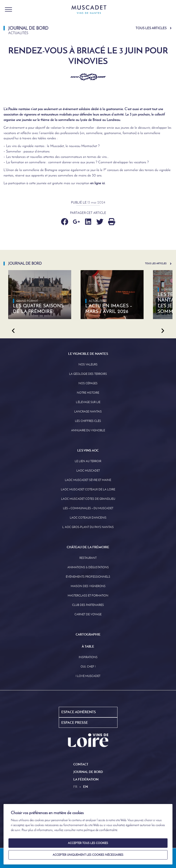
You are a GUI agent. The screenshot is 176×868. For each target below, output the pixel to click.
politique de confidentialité (100, 830)
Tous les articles (151, 28)
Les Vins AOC (88, 450)
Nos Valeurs (88, 364)
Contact (81, 764)
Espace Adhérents (79, 712)
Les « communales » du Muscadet (88, 508)
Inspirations (88, 657)
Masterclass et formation (88, 596)
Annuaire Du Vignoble (88, 430)
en (86, 787)
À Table (88, 646)
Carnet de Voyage (88, 614)
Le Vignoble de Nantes (88, 354)
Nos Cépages (88, 383)
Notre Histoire (88, 393)
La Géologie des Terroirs (88, 374)
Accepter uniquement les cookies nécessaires (88, 855)
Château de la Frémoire (88, 547)
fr (75, 787)
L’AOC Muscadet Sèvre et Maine (88, 480)
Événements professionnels (88, 577)
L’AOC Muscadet (88, 471)
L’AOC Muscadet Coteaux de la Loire (88, 489)
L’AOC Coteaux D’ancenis (88, 518)
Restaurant (88, 558)
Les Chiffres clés (88, 421)
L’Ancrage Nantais (88, 412)
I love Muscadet (88, 676)
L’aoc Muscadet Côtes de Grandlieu (88, 499)
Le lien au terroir (88, 461)
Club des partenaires (88, 605)
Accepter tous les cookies (88, 843)
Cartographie (88, 634)
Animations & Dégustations (88, 567)
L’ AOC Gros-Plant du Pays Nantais (88, 527)
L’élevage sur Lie (88, 402)
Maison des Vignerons (88, 586)
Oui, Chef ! (88, 667)
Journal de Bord (88, 772)
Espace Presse (75, 722)
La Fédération (86, 779)
